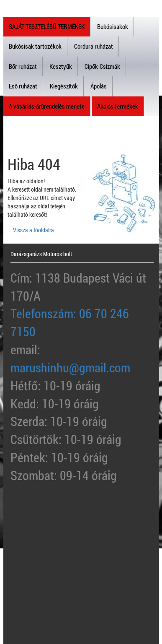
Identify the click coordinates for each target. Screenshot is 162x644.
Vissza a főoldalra (33, 230)
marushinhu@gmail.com (70, 367)
